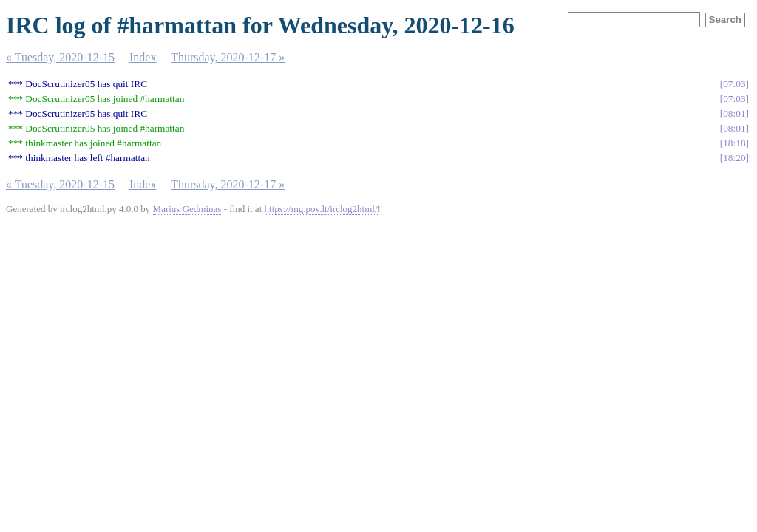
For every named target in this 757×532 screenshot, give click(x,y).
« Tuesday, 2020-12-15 (60, 57)
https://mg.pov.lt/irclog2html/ (321, 209)
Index (143, 57)
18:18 (734, 143)
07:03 (734, 84)
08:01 (734, 113)
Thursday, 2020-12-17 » (228, 57)
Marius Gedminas (187, 209)
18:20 (734, 158)
